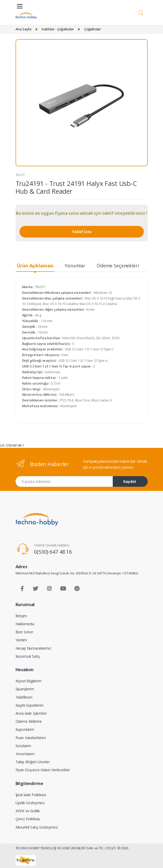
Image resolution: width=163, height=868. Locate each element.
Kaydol (130, 481)
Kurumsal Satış (28, 656)
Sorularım (23, 746)
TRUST (20, 175)
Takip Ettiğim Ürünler (33, 762)
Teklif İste (82, 232)
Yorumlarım (25, 754)
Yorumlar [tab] (75, 266)
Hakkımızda (25, 624)
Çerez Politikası (28, 819)
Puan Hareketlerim (31, 738)
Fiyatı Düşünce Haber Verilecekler (43, 770)
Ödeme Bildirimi (29, 721)
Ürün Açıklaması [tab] (35, 266)
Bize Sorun (24, 632)
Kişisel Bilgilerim (29, 681)
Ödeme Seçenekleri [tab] (118, 266)
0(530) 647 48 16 (53, 552)
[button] (141, 12)
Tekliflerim (24, 697)
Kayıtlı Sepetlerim (30, 705)
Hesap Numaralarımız (33, 648)
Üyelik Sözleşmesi (30, 803)
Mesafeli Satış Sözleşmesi (37, 827)
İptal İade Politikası (31, 795)
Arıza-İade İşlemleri (31, 713)
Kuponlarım (25, 729)
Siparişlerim (25, 689)
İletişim (21, 616)
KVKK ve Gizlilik (28, 811)
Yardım (21, 640)
